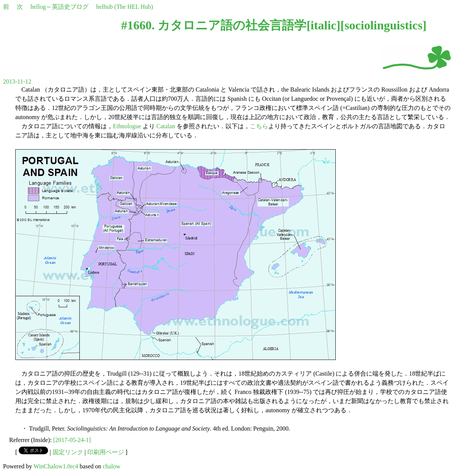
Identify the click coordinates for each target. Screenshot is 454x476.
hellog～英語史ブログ (60, 7)
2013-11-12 (17, 81)
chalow (111, 466)
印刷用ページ (106, 452)
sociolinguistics (383, 25)
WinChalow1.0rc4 (56, 466)
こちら (259, 126)
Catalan (166, 126)
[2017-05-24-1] (72, 440)
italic (324, 25)
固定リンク (68, 452)
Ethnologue (127, 126)
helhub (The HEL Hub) (125, 7)
